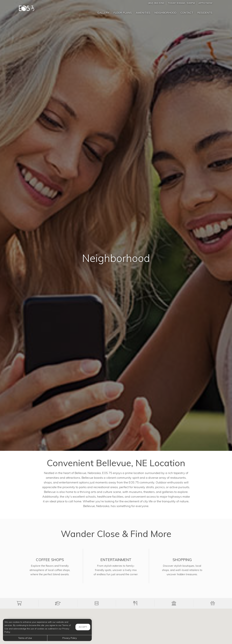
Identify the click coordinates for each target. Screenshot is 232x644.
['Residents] (205, 11)
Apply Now (205, 3)
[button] (19, 603)
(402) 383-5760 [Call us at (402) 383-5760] (156, 3)
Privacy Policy (70, 638)
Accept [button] (83, 627)
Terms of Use (25, 638)
